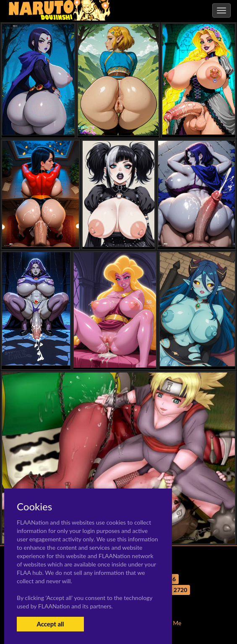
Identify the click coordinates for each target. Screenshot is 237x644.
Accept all (50, 624)
